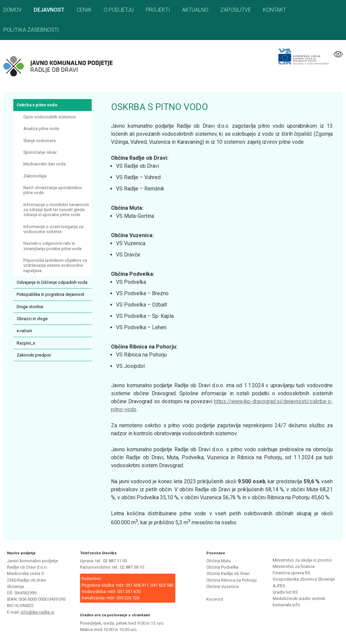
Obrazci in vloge (32, 319)
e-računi (24, 331)
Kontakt (274, 10)
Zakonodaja (35, 176)
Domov (12, 10)
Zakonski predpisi (34, 355)
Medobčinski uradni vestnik (299, 598)
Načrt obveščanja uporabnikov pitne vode (53, 190)
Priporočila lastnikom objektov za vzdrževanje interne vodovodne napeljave (55, 265)
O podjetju (119, 10)
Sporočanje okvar (40, 152)
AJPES (279, 586)
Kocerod (215, 599)
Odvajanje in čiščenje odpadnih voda (52, 282)
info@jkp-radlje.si (37, 612)
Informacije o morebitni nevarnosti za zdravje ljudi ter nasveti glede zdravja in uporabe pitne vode (56, 210)
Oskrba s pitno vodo (37, 105)
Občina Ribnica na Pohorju (231, 580)
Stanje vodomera (39, 141)
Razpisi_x (26, 343)
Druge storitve (30, 307)
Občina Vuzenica (222, 586)
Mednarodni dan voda (44, 164)
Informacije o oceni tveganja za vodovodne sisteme (53, 229)
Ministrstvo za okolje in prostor (302, 560)
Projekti (158, 10)
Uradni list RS (285, 592)
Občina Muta (218, 561)
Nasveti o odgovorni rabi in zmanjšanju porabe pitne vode (52, 246)
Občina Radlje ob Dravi (228, 573)
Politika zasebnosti (31, 30)
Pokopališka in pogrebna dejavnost (50, 294)
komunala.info (286, 605)
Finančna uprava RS (291, 573)
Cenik (84, 10)
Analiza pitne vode (41, 129)
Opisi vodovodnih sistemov (50, 117)
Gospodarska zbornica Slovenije (304, 579)
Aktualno (195, 10)
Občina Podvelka (222, 567)
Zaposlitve (236, 10)
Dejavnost (49, 10)
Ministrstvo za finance (294, 566)
